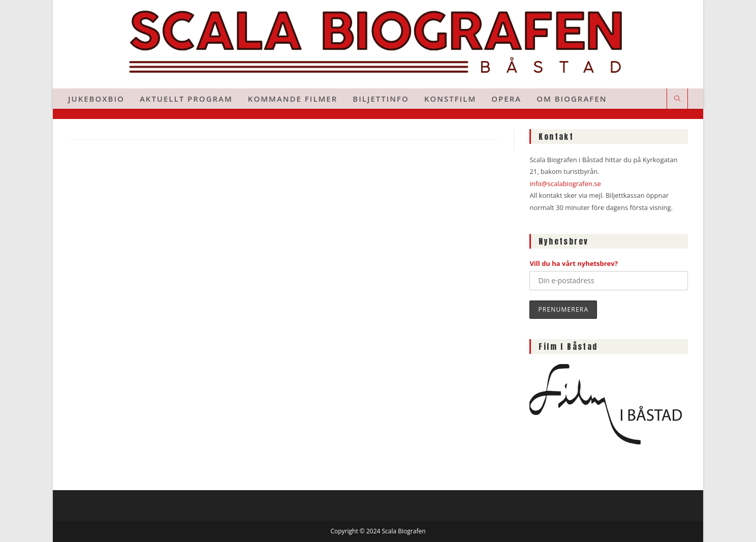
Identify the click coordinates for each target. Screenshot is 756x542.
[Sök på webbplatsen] (677, 99)
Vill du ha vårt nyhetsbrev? (574, 263)
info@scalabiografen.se (565, 184)
